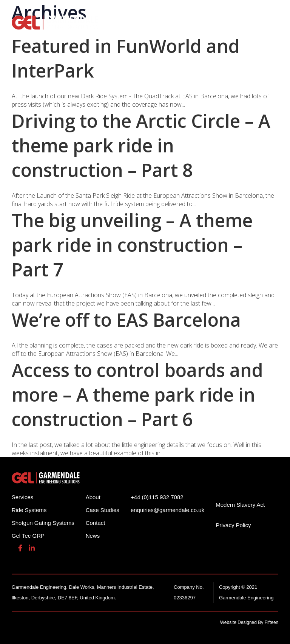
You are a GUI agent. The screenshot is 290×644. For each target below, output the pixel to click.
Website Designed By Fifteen (249, 622)
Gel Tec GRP (28, 536)
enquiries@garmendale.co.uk (167, 510)
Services (23, 497)
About (93, 497)
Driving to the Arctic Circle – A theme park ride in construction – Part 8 (141, 145)
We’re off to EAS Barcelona (126, 320)
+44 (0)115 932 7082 (157, 497)
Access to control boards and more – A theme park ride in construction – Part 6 (137, 395)
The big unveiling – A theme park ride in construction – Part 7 (132, 245)
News (93, 536)
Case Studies (103, 510)
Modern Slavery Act (240, 505)
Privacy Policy (233, 525)
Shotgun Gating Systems (43, 523)
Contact (96, 523)
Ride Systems (29, 510)
